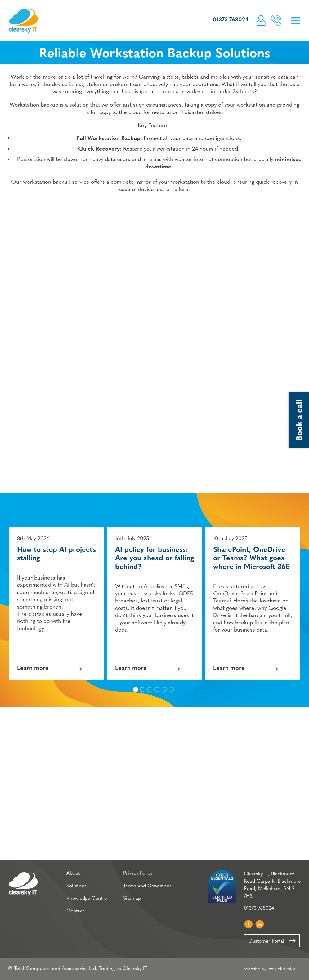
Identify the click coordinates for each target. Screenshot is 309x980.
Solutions (76, 886)
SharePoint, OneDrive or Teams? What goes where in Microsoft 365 (251, 559)
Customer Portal (261, 21)
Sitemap (132, 899)
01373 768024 (231, 20)
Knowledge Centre (87, 899)
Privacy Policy (138, 873)
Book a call (276, 21)
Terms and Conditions (147, 886)
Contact (75, 911)
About (73, 873)
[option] (57, 604)
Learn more (33, 669)
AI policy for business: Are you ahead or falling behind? (155, 559)
